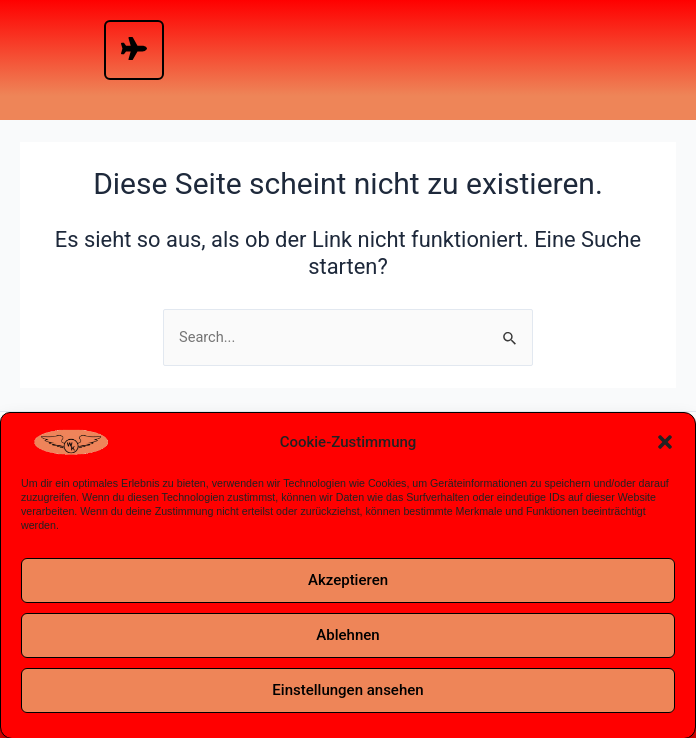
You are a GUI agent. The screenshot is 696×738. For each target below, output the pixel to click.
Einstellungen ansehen (347, 694)
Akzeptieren (348, 584)
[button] (665, 447)
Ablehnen (347, 639)
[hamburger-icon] (134, 50)
